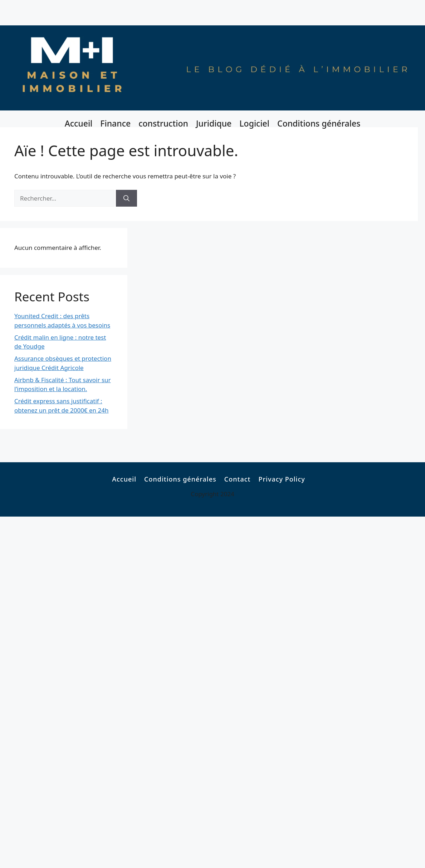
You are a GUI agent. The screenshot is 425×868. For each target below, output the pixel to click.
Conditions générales (319, 123)
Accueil (79, 123)
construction (163, 123)
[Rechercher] (126, 198)
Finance (115, 123)
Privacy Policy (282, 479)
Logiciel (254, 123)
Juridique (214, 123)
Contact (238, 479)
